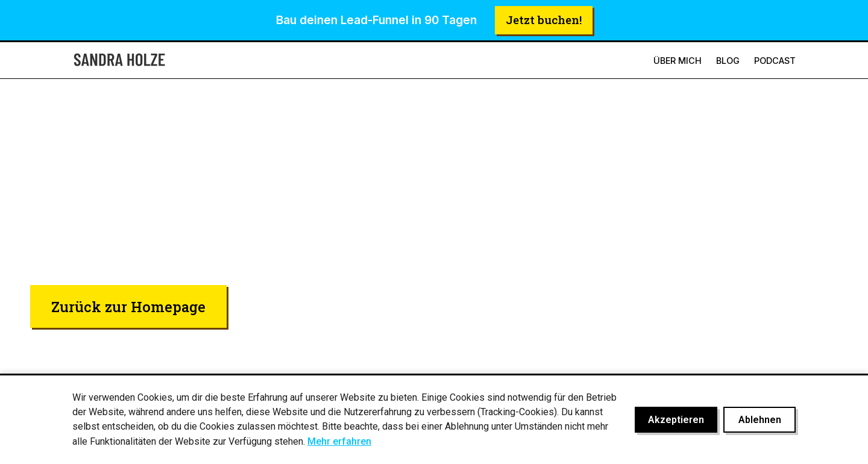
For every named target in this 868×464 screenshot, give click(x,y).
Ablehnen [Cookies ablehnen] (760, 420)
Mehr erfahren (339, 441)
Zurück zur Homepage (128, 306)
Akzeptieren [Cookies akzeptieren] (676, 420)
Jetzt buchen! (544, 20)
